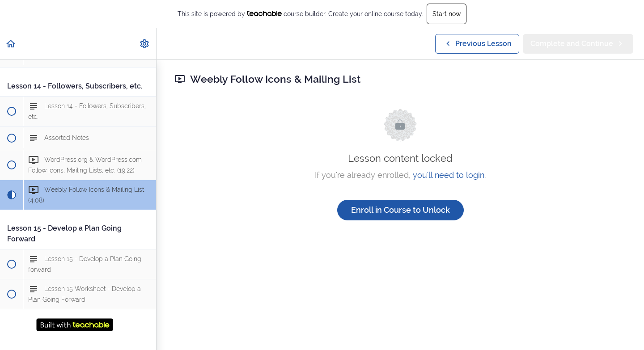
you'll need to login (449, 175)
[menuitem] (145, 44)
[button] (11, 44)
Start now (447, 14)
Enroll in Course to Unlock (400, 210)
